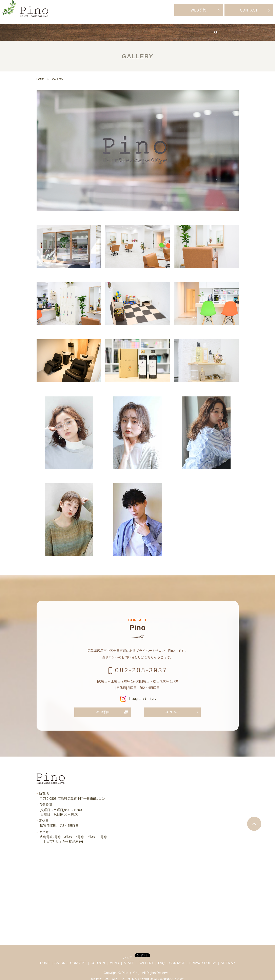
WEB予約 (102, 706)
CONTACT (172, 706)
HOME (32, 30)
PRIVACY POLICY (203, 957)
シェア (128, 952)
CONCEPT (82, 30)
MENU (135, 30)
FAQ (229, 30)
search (246, 30)
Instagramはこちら (137, 693)
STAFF (158, 30)
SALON (56, 30)
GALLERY (183, 30)
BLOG (209, 30)
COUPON (110, 30)
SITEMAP (228, 957)
